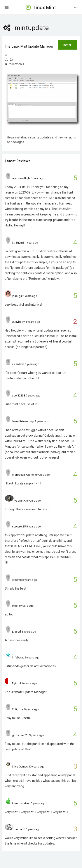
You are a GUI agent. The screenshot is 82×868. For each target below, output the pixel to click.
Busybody (18, 322)
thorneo (19, 829)
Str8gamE (18, 243)
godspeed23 (20, 735)
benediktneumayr (23, 421)
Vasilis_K (20, 501)
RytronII (17, 683)
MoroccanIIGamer (23, 475)
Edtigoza (18, 709)
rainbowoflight (21, 178)
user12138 (19, 395)
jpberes (17, 580)
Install (67, 45)
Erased (16, 632)
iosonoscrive (20, 803)
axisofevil (18, 364)
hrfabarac (18, 657)
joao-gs (17, 296)
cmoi (15, 606)
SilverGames (20, 767)
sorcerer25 (19, 526)
